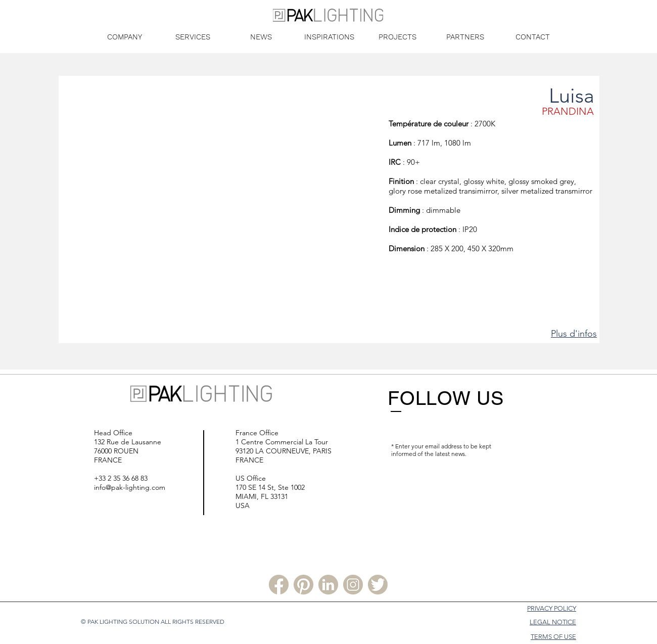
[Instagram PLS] (353, 585)
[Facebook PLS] (279, 585)
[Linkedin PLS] (328, 585)
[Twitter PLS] (378, 585)
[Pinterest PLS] (303, 585)
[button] (224, 222)
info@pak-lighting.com (130, 487)
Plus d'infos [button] (574, 334)
